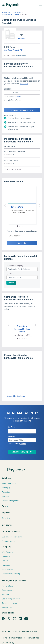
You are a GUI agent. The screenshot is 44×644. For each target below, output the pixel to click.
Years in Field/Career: (13, 100)
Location (10, 274)
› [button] (25, 205)
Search (11, 283)
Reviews (22, 38)
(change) (18, 96)
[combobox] (22, 92)
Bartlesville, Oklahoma (16, 396)
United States (6, 13)
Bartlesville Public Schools (10, 15)
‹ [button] (19, 205)
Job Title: (12, 427)
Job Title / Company (15, 266)
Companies (17, 13)
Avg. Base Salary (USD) (14, 50)
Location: (8, 89)
